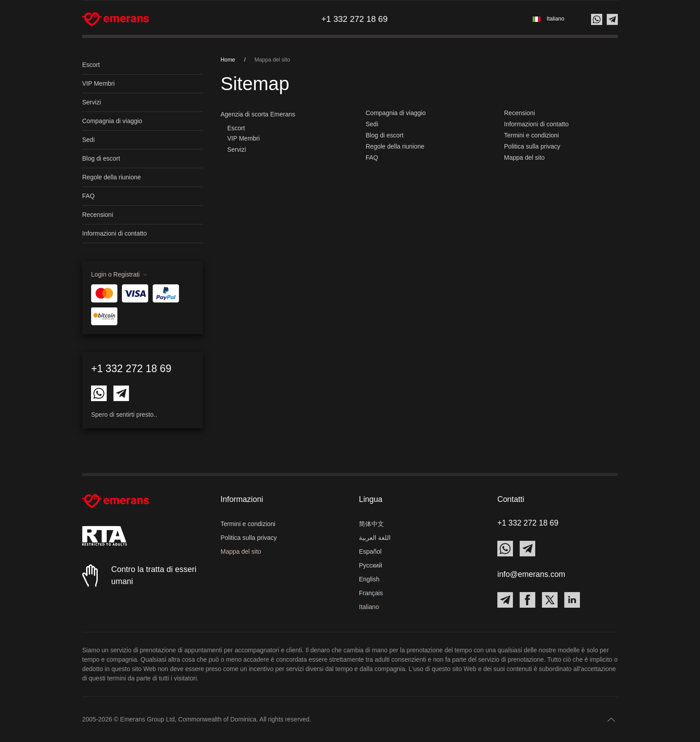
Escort (91, 65)
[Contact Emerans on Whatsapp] (99, 393)
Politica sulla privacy (532, 146)
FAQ (88, 196)
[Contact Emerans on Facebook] (527, 600)
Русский (371, 565)
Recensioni (98, 215)
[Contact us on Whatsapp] (597, 19)
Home (228, 60)
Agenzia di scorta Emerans (258, 114)
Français (371, 593)
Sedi (88, 140)
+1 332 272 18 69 (131, 369)
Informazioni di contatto (115, 233)
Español (370, 551)
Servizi (92, 102)
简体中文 (371, 524)
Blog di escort (101, 158)
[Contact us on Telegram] (612, 19)
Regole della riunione (112, 177)
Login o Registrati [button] (115, 274)
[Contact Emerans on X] (550, 600)
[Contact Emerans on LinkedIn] (572, 600)
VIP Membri (98, 83)
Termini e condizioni (531, 135)
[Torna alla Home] (116, 19)
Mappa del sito (524, 158)
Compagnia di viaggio (112, 121)
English (369, 579)
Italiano (369, 607)
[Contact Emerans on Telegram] (121, 393)
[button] (548, 19)
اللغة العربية (375, 538)
